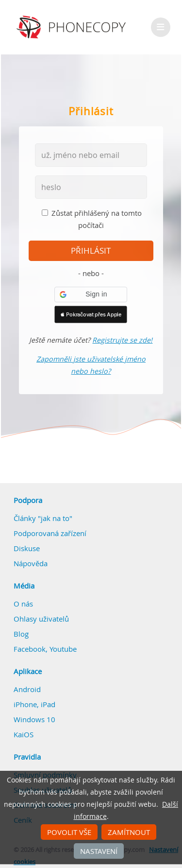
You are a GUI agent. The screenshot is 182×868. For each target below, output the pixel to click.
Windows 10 (34, 719)
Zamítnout (129, 832)
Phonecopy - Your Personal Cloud (73, 27)
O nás (23, 604)
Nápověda (31, 563)
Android (27, 689)
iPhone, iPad (34, 704)
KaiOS (24, 734)
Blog (21, 634)
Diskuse (27, 548)
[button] (91, 295)
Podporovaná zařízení (50, 533)
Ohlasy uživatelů (41, 619)
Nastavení (99, 851)
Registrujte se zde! (122, 340)
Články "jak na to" (43, 518)
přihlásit (91, 251)
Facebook (30, 649)
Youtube (63, 649)
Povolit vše (69, 832)
